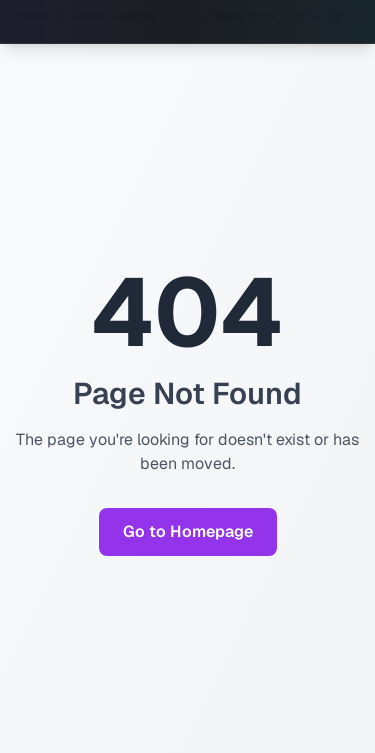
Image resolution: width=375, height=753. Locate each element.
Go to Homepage (188, 531)
